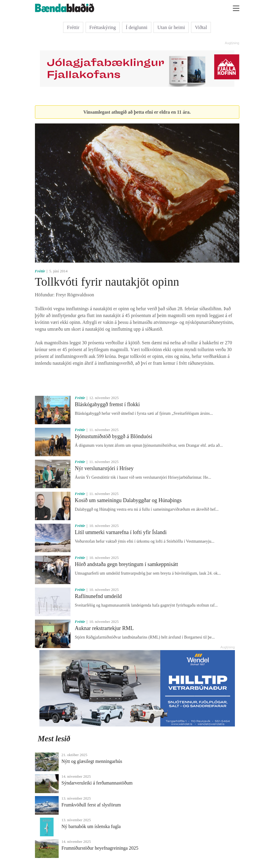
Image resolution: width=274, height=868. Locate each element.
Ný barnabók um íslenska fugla (91, 826)
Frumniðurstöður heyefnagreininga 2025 (100, 848)
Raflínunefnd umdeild (98, 596)
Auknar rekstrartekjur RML (104, 628)
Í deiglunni (137, 27)
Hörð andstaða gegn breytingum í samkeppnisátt (126, 564)
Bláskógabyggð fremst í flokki (107, 404)
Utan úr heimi (171, 27)
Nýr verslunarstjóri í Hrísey (104, 468)
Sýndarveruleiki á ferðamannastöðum (97, 783)
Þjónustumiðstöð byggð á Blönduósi (114, 436)
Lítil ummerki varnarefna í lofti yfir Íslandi (121, 532)
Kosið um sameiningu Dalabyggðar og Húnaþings (128, 500)
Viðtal (201, 27)
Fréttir (73, 27)
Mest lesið (54, 739)
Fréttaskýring (103, 27)
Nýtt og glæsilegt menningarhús (92, 761)
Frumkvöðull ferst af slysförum (91, 805)
